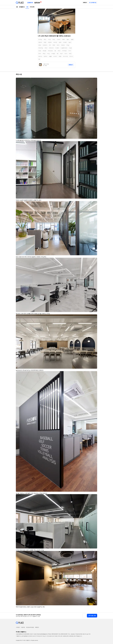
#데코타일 (41, 48)
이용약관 (23, 627)
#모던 (54, 39)
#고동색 (65, 42)
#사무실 (40, 39)
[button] (95, 79)
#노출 (70, 48)
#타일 (68, 45)
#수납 (48, 54)
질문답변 (37, 2)
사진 (27, 7)
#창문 (60, 56)
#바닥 (58, 45)
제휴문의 (85, 3)
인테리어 (30, 3)
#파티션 (40, 56)
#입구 (62, 54)
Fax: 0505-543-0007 (63, 634)
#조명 (40, 51)
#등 (55, 51)
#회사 (45, 39)
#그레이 (59, 39)
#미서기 (71, 56)
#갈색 (60, 42)
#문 (58, 54)
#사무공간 (64, 51)
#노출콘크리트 (64, 48)
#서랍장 (53, 54)
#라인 (59, 51)
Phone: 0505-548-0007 (53, 634)
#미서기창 (65, 56)
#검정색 (50, 42)
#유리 (70, 54)
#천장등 (45, 51)
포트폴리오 (22, 7)
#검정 (45, 42)
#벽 (50, 45)
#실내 (70, 42)
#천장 (40, 45)
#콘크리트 (51, 48)
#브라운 (55, 42)
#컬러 (68, 39)
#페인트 (63, 45)
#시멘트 (57, 48)
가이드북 (32, 7)
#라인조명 (50, 51)
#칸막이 (45, 56)
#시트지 (55, 56)
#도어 (66, 54)
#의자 (40, 54)
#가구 (70, 51)
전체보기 (71, 65)
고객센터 (18, 627)
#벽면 (54, 45)
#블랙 (72, 39)
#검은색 (40, 42)
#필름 (50, 56)
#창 (39, 59)
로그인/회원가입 (93, 3)
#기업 (49, 39)
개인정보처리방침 (30, 627)
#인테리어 (45, 45)
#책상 (44, 54)
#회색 (63, 39)
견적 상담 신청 (92, 616)
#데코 (46, 48)
